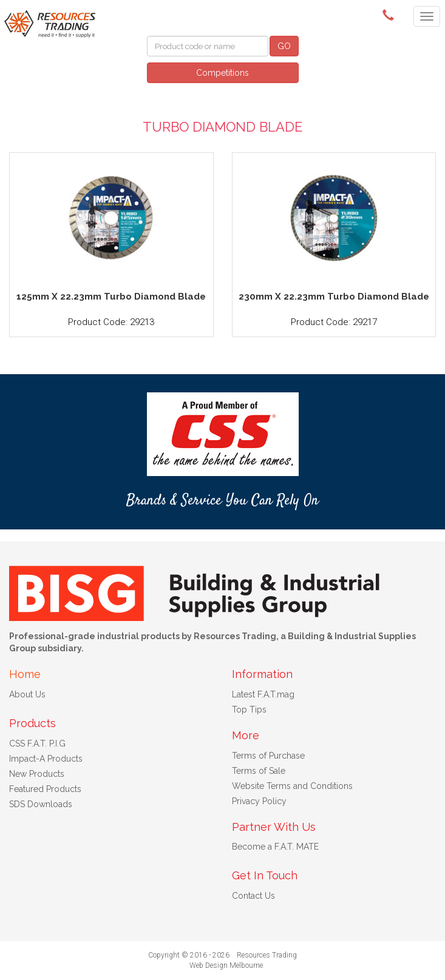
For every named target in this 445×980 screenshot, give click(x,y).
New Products (37, 774)
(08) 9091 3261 (390, 15)
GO (284, 46)
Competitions (222, 73)
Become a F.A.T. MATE (275, 847)
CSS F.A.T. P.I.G (37, 743)
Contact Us (253, 896)
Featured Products (45, 789)
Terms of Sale (259, 771)
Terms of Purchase (268, 756)
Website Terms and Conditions (292, 786)
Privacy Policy (259, 801)
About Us (27, 694)
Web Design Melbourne (226, 965)
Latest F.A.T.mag (263, 694)
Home (25, 674)
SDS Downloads (41, 804)
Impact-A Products (46, 759)
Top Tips (249, 710)
